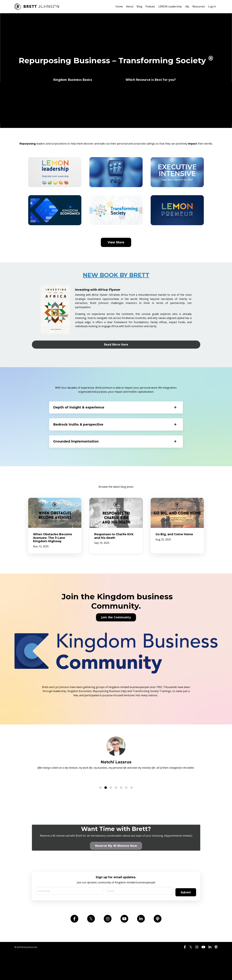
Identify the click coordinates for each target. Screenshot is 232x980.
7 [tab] (131, 809)
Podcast (150, 6)
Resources (199, 6)
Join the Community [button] (116, 639)
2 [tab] (106, 809)
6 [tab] (126, 809)
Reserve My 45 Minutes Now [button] (116, 868)
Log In (212, 6)
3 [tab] (111, 809)
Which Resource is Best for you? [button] (151, 82)
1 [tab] (101, 809)
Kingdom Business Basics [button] (73, 82)
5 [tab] (121, 809)
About (130, 6)
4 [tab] (116, 809)
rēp (187, 6)
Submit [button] (185, 915)
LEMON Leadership (170, 6)
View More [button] (116, 259)
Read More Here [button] (116, 361)
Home (119, 6)
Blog (139, 6)
